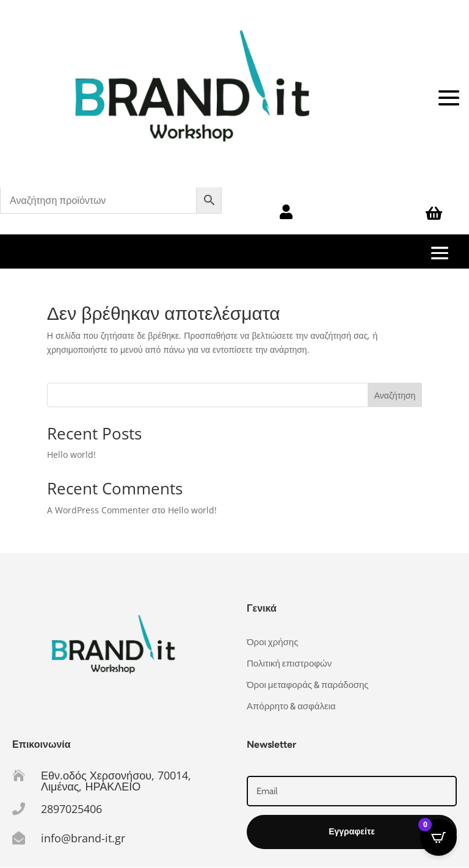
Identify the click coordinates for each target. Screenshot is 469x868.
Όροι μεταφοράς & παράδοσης (308, 685)
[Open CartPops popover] (438, 837)
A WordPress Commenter (98, 510)
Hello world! (71, 454)
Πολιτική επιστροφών (289, 664)
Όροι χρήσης (272, 642)
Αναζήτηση (395, 395)
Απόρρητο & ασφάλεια (291, 706)
